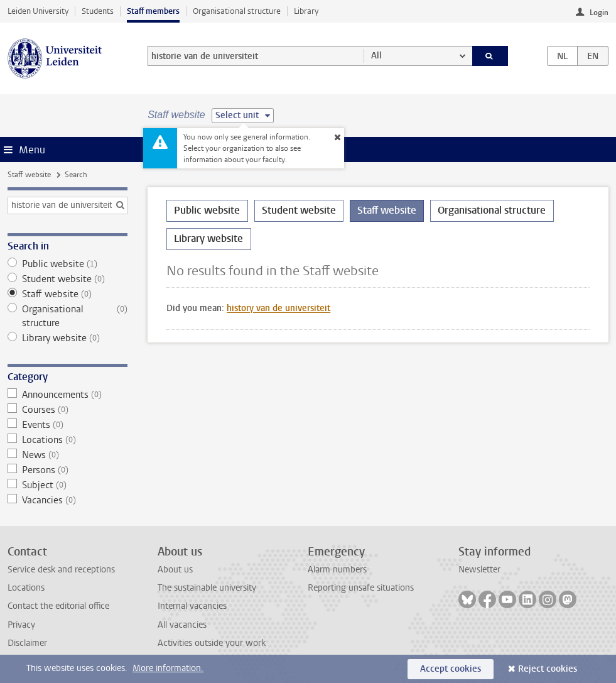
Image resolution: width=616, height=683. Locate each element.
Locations (67, 440)
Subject (67, 485)
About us (175, 570)
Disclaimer (27, 643)
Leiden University (38, 11)
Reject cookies (548, 669)
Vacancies (67, 500)
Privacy (21, 625)
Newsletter (479, 570)
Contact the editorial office (58, 606)
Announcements (67, 395)
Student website (67, 279)
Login (599, 13)
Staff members (153, 11)
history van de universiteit (278, 308)
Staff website (29, 175)
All (376, 56)
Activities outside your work (212, 643)
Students (98, 11)
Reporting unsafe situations (361, 588)
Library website (67, 338)
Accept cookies (451, 669)
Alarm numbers (337, 570)
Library (306, 11)
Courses (67, 410)
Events (67, 425)
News (67, 455)
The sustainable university (207, 588)
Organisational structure (237, 11)
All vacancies (182, 625)
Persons (67, 470)
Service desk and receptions (61, 570)
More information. (168, 668)
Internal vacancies (192, 606)
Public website (67, 264)
